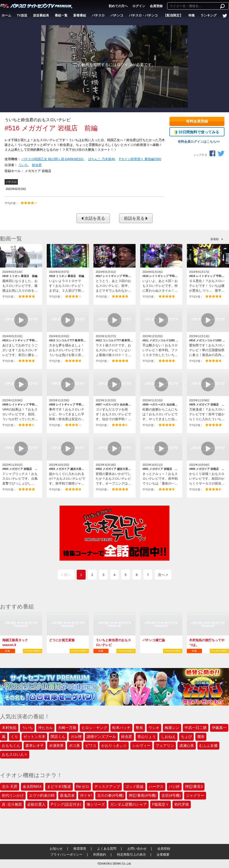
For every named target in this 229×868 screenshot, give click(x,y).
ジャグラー (195, 795)
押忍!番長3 (194, 787)
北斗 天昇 (10, 787)
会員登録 (156, 6)
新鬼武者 (67, 795)
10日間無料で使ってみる (197, 132)
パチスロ (98, 15)
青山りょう (147, 737)
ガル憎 (76, 737)
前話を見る (136, 218)
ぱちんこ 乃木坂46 (101, 159)
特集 (192, 15)
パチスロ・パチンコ (143, 15)
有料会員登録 (197, 121)
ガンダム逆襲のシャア (128, 804)
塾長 (139, 728)
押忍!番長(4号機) (142, 795)
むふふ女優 (208, 746)
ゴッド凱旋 (134, 787)
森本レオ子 (35, 746)
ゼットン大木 (34, 737)
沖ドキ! (86, 795)
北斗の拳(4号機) (110, 795)
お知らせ (56, 849)
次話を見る (93, 218)
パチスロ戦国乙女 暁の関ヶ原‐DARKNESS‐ (53, 159)
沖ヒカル (45, 728)
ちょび (186, 737)
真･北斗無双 (12, 804)
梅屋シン (172, 728)
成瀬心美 (187, 746)
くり (14, 737)
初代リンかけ (13, 795)
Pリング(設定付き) (66, 804)
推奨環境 (80, 849)
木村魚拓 (9, 728)
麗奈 (201, 737)
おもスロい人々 (15, 754)
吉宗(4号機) (171, 795)
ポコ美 (74, 746)
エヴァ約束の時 (42, 795)
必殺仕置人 (36, 804)
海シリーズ (96, 804)
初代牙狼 (182, 804)
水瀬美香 (56, 746)
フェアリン (165, 746)
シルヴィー (141, 746)
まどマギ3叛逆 (59, 787)
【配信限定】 (173, 15)
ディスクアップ (107, 787)
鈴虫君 (37, 165)
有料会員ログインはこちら (197, 142)
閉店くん (58, 737)
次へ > (163, 575)
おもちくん (11, 746)
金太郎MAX (32, 787)
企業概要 (163, 854)
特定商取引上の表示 (131, 854)
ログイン (139, 6)
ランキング (209, 15)
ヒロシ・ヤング (94, 728)
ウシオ (154, 728)
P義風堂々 (161, 804)
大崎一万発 (67, 728)
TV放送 (22, 15)
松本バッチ (121, 728)
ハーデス (156, 787)
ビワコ (91, 746)
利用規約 (100, 854)
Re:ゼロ (83, 787)
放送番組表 (41, 15)
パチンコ (117, 15)
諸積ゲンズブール (101, 737)
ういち (23, 165)
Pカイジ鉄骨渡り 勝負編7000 (140, 159)
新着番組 (80, 15)
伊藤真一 (219, 728)
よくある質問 (107, 849)
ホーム (6, 15)
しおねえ (168, 737)
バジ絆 (174, 787)
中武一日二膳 (196, 728)
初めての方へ (118, 6)
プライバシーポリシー (66, 854)
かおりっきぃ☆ (114, 746)
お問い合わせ (137, 849)
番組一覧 (61, 15)
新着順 (215, 239)
